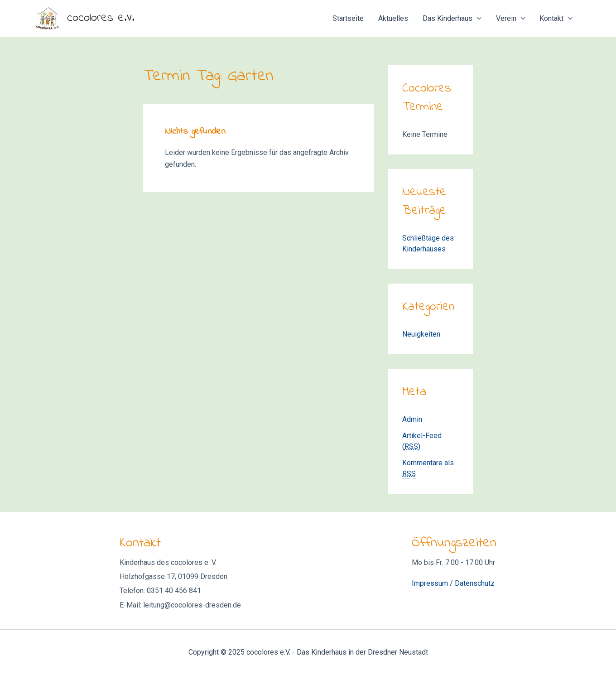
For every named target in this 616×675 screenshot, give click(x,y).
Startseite (348, 18)
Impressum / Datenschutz (453, 583)
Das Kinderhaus (452, 19)
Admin (412, 419)
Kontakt (556, 19)
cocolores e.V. (101, 18)
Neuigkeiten (421, 334)
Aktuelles (393, 18)
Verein (511, 19)
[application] (477, 19)
